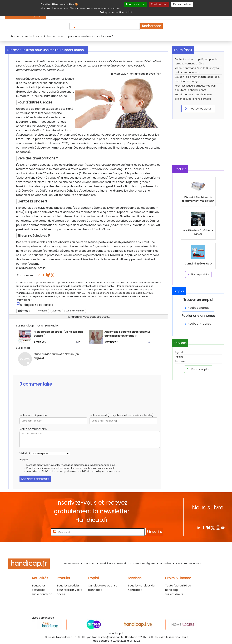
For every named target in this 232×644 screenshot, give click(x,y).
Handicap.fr (132, 637)
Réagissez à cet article (38, 305)
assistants (110, 468)
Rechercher (152, 26)
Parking (179, 357)
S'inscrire (154, 532)
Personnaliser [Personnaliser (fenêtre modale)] (182, 4)
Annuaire (180, 361)
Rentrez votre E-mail (36, 532)
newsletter (115, 511)
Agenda (180, 352)
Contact (90, 563)
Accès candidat (196, 308)
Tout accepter (136, 4)
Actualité (43, 311)
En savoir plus (198, 369)
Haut (185, 637)
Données (166, 563)
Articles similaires (75, 311)
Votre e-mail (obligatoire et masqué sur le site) (122, 415)
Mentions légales (144, 563)
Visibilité (25, 453)
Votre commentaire (33, 429)
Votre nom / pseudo (33, 415)
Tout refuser (159, 4)
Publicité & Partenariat (114, 563)
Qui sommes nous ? (189, 563)
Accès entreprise (197, 324)
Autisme (57, 311)
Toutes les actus (198, 108)
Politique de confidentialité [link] (116, 12)
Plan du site (72, 563)
